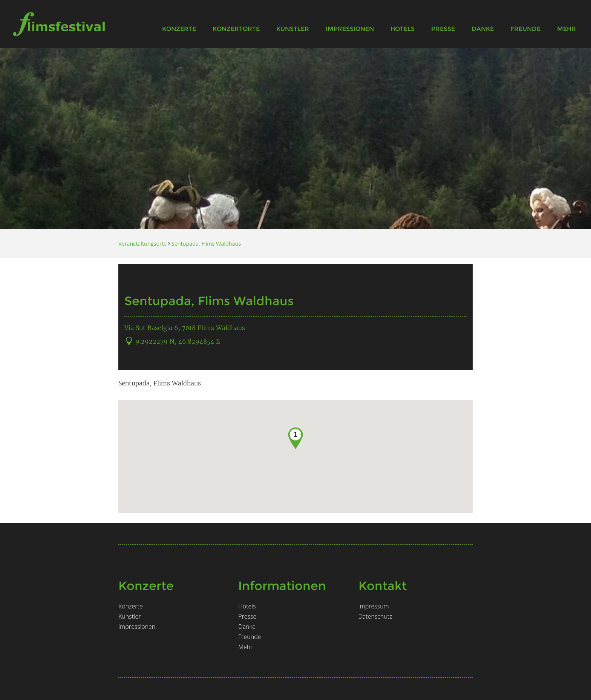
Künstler (293, 29)
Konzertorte (236, 29)
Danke (483, 29)
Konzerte (179, 29)
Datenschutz (375, 616)
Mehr (567, 29)
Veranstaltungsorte (142, 244)
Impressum (374, 606)
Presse (443, 29)
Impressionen (350, 29)
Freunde (525, 29)
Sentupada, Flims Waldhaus (206, 244)
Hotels (403, 29)
